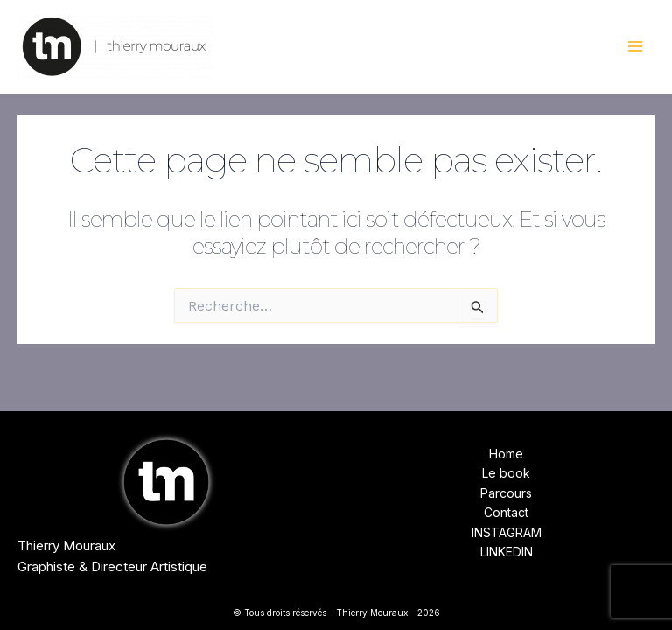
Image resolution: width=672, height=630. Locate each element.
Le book (506, 473)
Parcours (506, 493)
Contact (506, 512)
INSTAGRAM (507, 532)
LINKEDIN (507, 552)
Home (506, 454)
